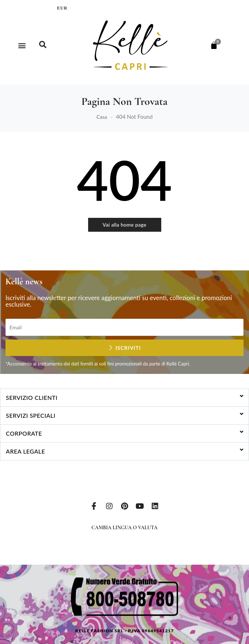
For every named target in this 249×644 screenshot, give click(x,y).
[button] (22, 45)
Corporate (24, 433)
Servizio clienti (32, 397)
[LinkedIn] (155, 506)
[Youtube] (140, 506)
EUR (62, 8)
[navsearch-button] (43, 45)
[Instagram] (109, 506)
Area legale (25, 451)
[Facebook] (94, 506)
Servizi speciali (31, 415)
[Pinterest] (125, 506)
